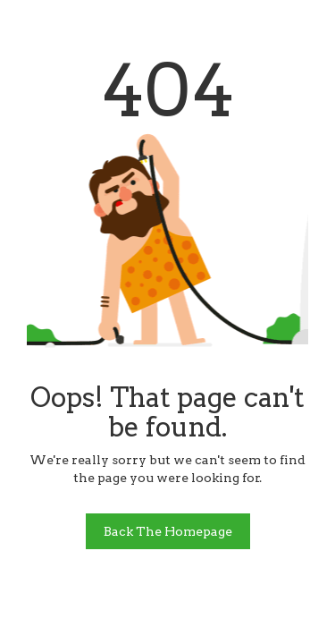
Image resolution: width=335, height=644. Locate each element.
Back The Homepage (168, 531)
